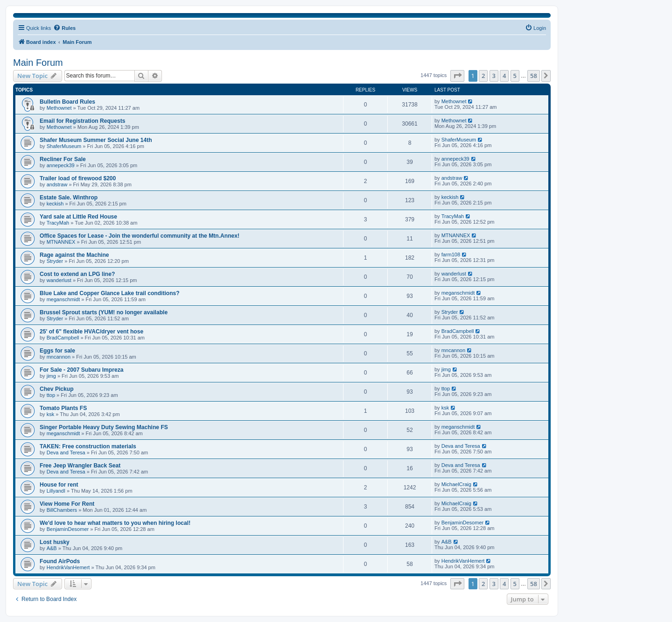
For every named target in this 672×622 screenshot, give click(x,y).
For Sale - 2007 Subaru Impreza (81, 370)
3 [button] (494, 76)
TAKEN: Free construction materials (88, 446)
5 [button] (515, 76)
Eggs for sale (57, 351)
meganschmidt (63, 299)
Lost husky (55, 542)
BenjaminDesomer (68, 529)
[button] (457, 76)
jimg (51, 376)
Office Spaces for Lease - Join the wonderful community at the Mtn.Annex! (140, 236)
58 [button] (534, 76)
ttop (51, 395)
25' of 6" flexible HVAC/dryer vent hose (91, 332)
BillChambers (62, 510)
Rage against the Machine (74, 255)
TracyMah (58, 223)
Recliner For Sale (63, 159)
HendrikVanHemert (68, 567)
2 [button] (483, 76)
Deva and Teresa (66, 452)
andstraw (57, 184)
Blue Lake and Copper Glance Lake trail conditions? (110, 293)
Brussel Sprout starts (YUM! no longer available (104, 312)
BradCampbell (63, 338)
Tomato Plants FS (63, 408)
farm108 (451, 254)
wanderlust (59, 280)
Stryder (55, 261)
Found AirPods (60, 561)
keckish (55, 204)
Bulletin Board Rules (67, 102)
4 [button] (504, 76)
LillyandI (56, 491)
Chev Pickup (57, 389)
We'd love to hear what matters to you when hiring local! (115, 523)
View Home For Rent (67, 504)
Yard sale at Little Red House (78, 217)
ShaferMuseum (64, 146)
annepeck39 (61, 165)
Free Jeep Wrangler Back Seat (80, 466)
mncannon (59, 357)
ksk (51, 414)
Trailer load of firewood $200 (78, 178)
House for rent (59, 485)
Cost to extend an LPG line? (77, 274)
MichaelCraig (456, 484)
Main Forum (38, 63)
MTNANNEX (61, 242)
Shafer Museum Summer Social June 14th (96, 140)
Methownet (59, 108)
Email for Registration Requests (82, 121)
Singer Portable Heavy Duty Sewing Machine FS (104, 427)
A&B (52, 548)
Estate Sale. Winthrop (69, 198)
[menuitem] (535, 28)
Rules (64, 28)
